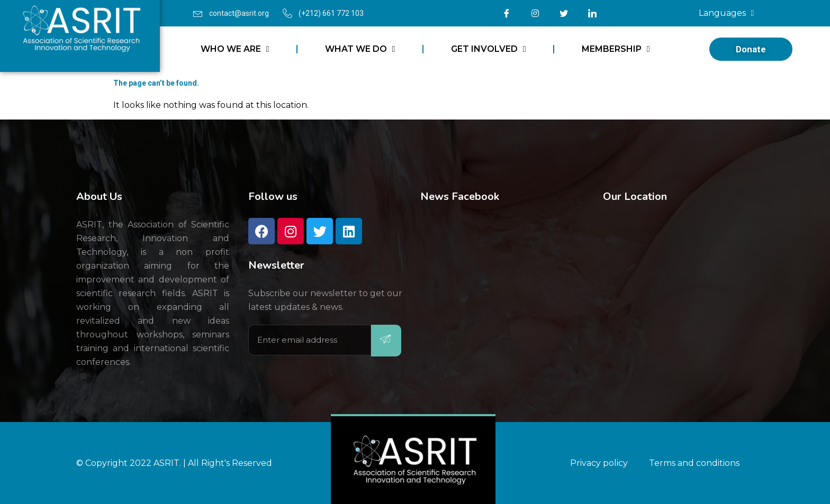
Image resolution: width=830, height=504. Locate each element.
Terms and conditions (694, 463)
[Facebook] (507, 13)
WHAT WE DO (360, 49)
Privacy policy (599, 463)
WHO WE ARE (235, 49)
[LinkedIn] (592, 13)
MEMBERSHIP (616, 49)
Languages (727, 13)
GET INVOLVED (489, 49)
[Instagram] (535, 13)
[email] (310, 340)
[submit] (386, 341)
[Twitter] (564, 13)
